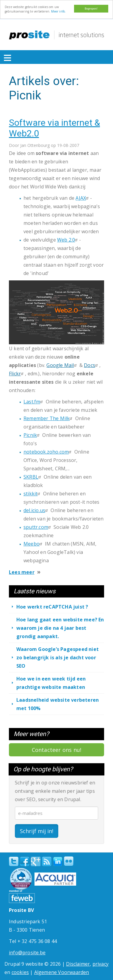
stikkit (33, 494)
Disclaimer (78, 964)
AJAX (83, 198)
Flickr (17, 374)
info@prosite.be (27, 953)
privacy (101, 964)
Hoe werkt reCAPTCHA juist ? (52, 607)
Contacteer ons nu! (57, 750)
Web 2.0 (68, 240)
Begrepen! (91, 9)
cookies (20, 972)
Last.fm (34, 402)
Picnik (32, 435)
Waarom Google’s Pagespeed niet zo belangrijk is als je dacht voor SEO (58, 658)
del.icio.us (36, 510)
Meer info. (58, 11)
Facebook (25, 861)
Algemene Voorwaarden (62, 972)
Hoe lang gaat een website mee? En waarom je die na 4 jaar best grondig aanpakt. (60, 628)
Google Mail (62, 365)
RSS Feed (47, 861)
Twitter (14, 861)
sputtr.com (38, 527)
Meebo (34, 544)
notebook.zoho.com (48, 452)
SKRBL (33, 477)
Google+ (36, 861)
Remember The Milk (49, 418)
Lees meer (22, 572)
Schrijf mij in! (37, 831)
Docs (92, 365)
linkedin (58, 862)
